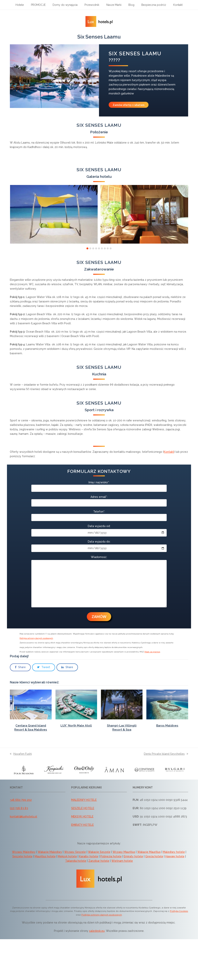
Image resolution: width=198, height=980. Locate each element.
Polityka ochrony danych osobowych (36, 638)
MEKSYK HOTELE (82, 817)
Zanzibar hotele (99, 861)
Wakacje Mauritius (149, 852)
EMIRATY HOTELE (82, 825)
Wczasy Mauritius (124, 852)
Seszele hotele (22, 856)
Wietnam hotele (122, 861)
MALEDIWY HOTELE (84, 800)
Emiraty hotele (133, 856)
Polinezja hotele (111, 856)
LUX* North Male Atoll (76, 726)
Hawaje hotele (175, 856)
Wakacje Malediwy (50, 852)
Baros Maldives (167, 726)
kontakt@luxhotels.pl (23, 817)
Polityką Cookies (179, 911)
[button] (87, 248)
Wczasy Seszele (75, 852)
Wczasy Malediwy (24, 852)
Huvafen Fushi (21, 754)
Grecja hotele (154, 856)
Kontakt (169, 452)
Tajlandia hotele (76, 861)
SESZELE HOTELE (83, 808)
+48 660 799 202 (21, 800)
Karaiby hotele (89, 856)
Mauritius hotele (45, 856)
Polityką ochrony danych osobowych (102, 915)
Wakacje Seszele (99, 852)
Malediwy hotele (174, 852)
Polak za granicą (152, 652)
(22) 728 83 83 (19, 808)
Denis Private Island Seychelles (166, 754)
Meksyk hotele (67, 856)
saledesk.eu (97, 931)
